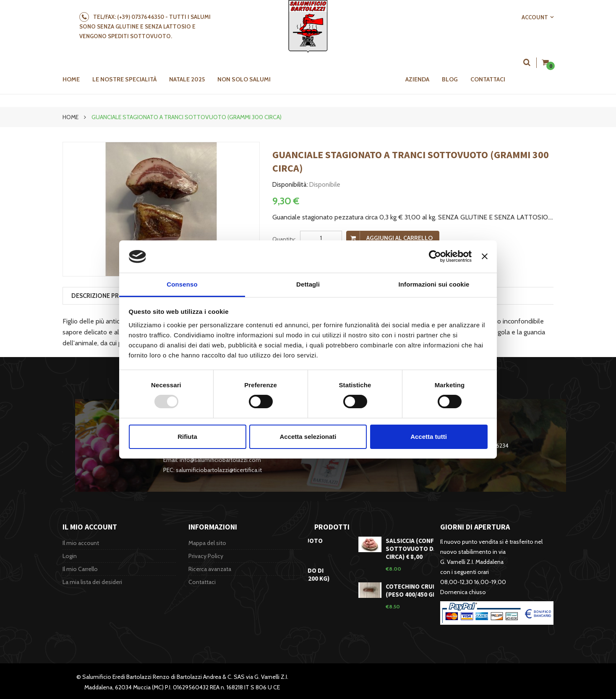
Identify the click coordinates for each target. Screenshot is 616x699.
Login (70, 556)
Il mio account (81, 543)
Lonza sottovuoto (313, 541)
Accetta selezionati (308, 437)
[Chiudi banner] (485, 256)
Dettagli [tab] (308, 284)
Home (70, 117)
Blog (450, 79)
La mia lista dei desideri (92, 582)
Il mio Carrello (80, 569)
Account (535, 17)
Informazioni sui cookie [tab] (434, 284)
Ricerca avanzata (210, 569)
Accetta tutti (429, 437)
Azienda (417, 79)
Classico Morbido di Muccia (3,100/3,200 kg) (316, 574)
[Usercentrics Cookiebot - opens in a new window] (435, 256)
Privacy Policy (206, 556)
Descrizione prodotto (109, 296)
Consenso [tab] (182, 284)
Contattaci (488, 79)
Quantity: (284, 239)
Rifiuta (187, 437)
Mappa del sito (207, 543)
